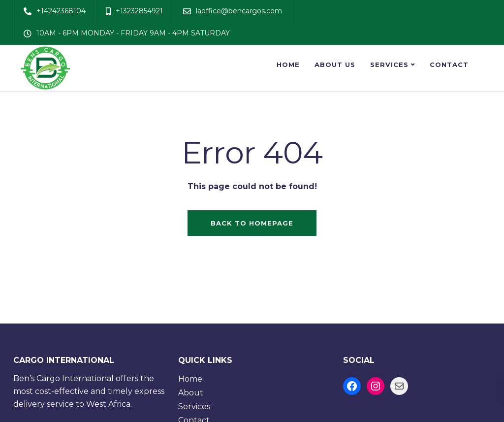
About (191, 393)
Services (389, 65)
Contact (449, 65)
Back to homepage (252, 223)
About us (335, 65)
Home (288, 65)
